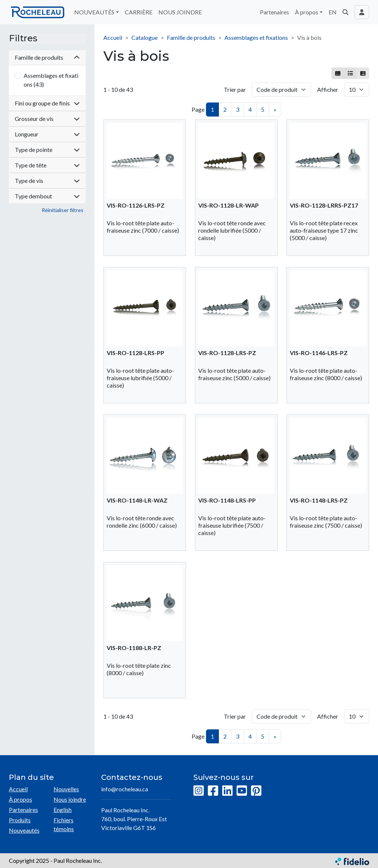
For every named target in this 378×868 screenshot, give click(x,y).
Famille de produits (191, 37)
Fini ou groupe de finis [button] (47, 103)
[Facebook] (213, 791)
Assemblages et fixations (256, 37)
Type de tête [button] (47, 165)
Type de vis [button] (47, 180)
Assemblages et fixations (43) (51, 80)
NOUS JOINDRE (180, 12)
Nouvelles (66, 789)
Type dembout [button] (47, 196)
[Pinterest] (256, 791)
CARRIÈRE (139, 12)
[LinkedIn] (227, 791)
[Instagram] (199, 791)
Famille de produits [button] (47, 57)
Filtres (23, 38)
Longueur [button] (47, 134)
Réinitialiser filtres (63, 210)
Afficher (328, 89)
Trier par (235, 89)
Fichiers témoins (64, 824)
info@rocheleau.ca (125, 789)
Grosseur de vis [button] (47, 119)
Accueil (113, 37)
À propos (20, 799)
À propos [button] (307, 12)
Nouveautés (24, 830)
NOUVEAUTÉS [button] (94, 12)
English (63, 810)
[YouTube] (242, 791)
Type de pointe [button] (47, 150)
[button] (346, 12)
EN (333, 12)
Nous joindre (70, 799)
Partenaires (274, 12)
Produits (20, 820)
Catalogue (145, 37)
